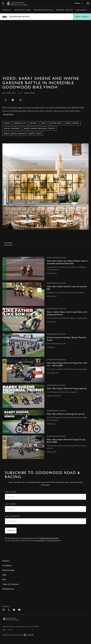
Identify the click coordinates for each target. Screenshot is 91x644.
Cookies (10, 630)
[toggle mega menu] (3, 3)
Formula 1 (6, 10)
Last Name (10, 504)
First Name (11, 492)
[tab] (8, 243)
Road (4, 575)
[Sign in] (88, 3)
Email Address (12, 516)
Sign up (11, 531)
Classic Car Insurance (11, 584)
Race (4, 579)
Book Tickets (82, 17)
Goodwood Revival (44, 10)
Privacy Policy (41, 540)
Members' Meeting (65, 10)
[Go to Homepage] (17, 3)
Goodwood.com (8, 589)
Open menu (45, 17)
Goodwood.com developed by (19, 635)
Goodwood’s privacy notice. (49, 538)
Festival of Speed (23, 10)
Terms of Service (52, 540)
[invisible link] (45, 269)
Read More (8, 114)
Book (79, 3)
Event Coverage (8, 570)
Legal (4, 630)
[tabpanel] (45, 356)
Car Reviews (82, 10)
